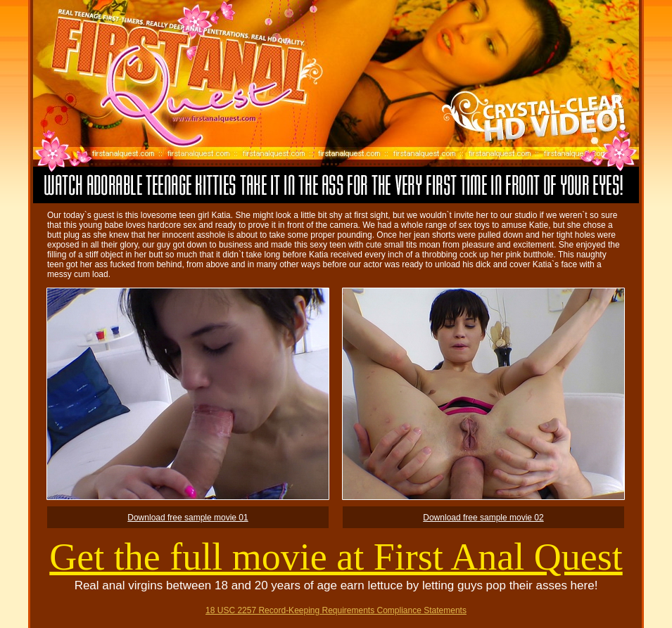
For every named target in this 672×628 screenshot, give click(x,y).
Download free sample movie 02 (483, 518)
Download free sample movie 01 (188, 518)
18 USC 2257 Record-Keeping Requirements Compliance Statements (336, 610)
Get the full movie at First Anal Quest (336, 557)
